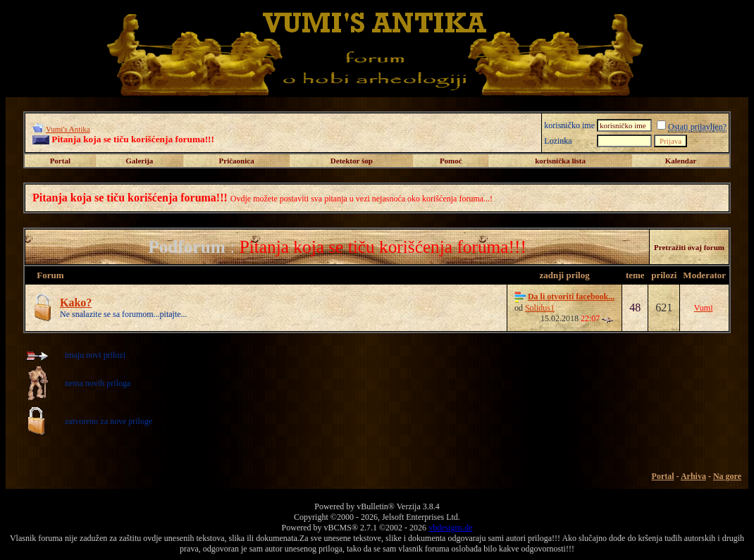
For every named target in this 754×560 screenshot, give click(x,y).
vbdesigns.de (450, 528)
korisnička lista (560, 161)
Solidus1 (540, 308)
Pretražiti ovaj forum (689, 247)
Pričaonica (237, 161)
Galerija (139, 161)
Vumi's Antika (68, 129)
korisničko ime (569, 125)
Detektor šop (352, 161)
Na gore (727, 476)
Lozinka (558, 141)
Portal (60, 161)
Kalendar (681, 161)
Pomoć (451, 161)
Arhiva (693, 476)
